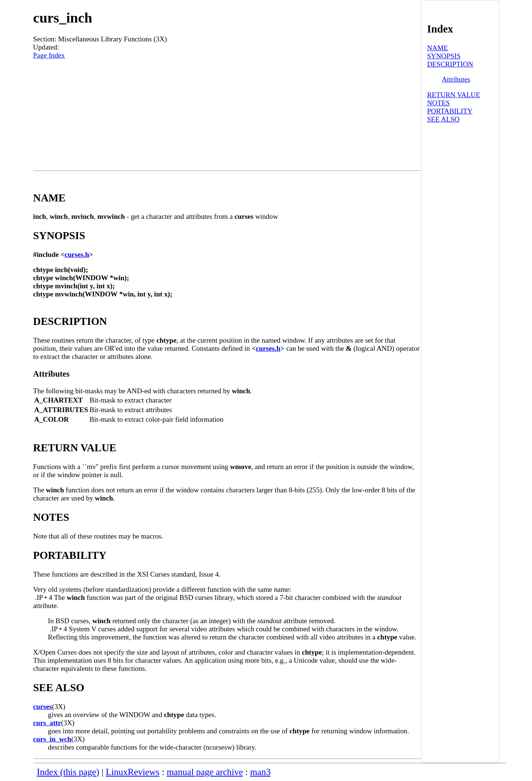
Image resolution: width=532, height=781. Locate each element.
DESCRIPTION (450, 64)
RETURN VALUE (454, 95)
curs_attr (47, 723)
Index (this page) (68, 772)
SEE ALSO (443, 119)
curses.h (77, 254)
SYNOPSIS (444, 56)
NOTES (439, 103)
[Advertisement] (227, 115)
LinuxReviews (133, 772)
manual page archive (205, 772)
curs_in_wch (52, 739)
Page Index (49, 55)
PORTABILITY (450, 111)
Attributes (456, 79)
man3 (260, 772)
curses (43, 707)
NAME (438, 48)
